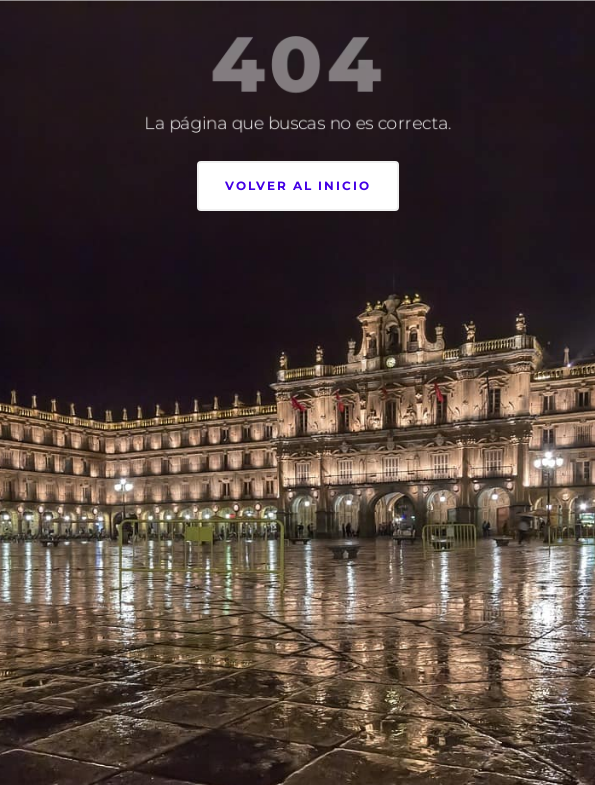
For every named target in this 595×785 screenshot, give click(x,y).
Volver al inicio (298, 185)
